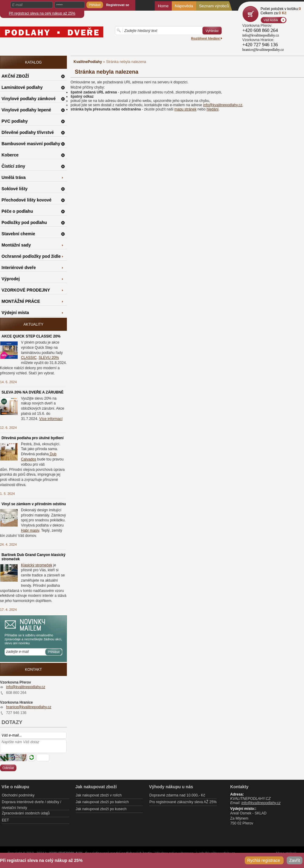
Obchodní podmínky (18, 795)
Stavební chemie (18, 234)
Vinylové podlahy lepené (26, 110)
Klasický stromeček (37, 565)
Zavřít (295, 860)
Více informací (51, 419)
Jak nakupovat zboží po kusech (101, 809)
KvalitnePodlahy (88, 62)
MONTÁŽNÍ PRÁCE (21, 301)
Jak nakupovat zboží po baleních (102, 802)
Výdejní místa (15, 313)
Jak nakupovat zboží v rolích (99, 795)
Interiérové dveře (19, 268)
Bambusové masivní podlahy (31, 144)
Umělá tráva (14, 177)
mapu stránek (185, 109)
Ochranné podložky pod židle (31, 256)
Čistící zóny (13, 166)
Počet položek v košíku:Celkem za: (281, 11)
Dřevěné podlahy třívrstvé (28, 132)
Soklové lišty (15, 189)
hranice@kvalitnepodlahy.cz (29, 707)
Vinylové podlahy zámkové (29, 99)
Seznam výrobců (214, 6)
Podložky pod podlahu (24, 222)
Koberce (10, 155)
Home (163, 6)
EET (5, 820)
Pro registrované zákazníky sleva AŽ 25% (183, 802)
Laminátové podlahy (22, 87)
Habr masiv (30, 530)
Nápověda (184, 6)
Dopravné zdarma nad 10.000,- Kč (177, 795)
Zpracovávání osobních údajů (26, 813)
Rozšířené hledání (207, 38)
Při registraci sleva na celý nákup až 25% (42, 13)
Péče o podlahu (17, 211)
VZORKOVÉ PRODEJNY (26, 290)
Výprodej (11, 279)
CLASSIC (29, 358)
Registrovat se (118, 5)
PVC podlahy (15, 121)
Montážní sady (16, 245)
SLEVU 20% (49, 358)
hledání (213, 109)
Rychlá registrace (264, 860)
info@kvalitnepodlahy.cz (223, 105)
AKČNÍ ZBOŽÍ (15, 76)
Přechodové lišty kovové (26, 200)
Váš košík (271, 20)
